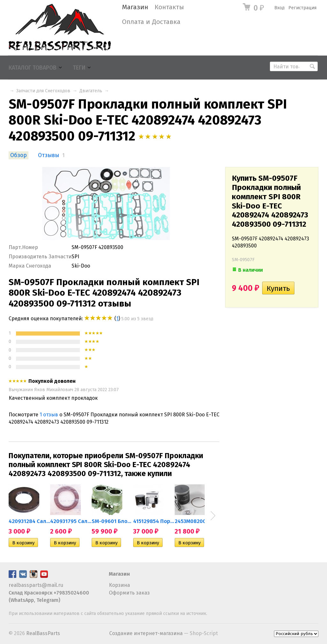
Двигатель (91, 91)
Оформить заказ (129, 593)
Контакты (169, 7)
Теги (79, 68)
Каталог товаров (33, 68)
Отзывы (49, 155)
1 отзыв (49, 415)
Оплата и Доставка (151, 22)
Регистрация (302, 8)
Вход (279, 8)
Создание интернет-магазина (146, 633)
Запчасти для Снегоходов (43, 91)
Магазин (135, 7)
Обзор (19, 155)
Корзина (119, 585)
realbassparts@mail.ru (36, 585)
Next (213, 516)
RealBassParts (43, 633)
